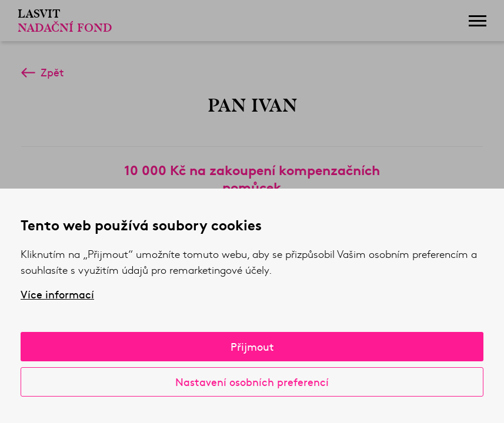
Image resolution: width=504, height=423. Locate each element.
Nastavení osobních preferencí (252, 382)
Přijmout (252, 346)
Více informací (57, 294)
